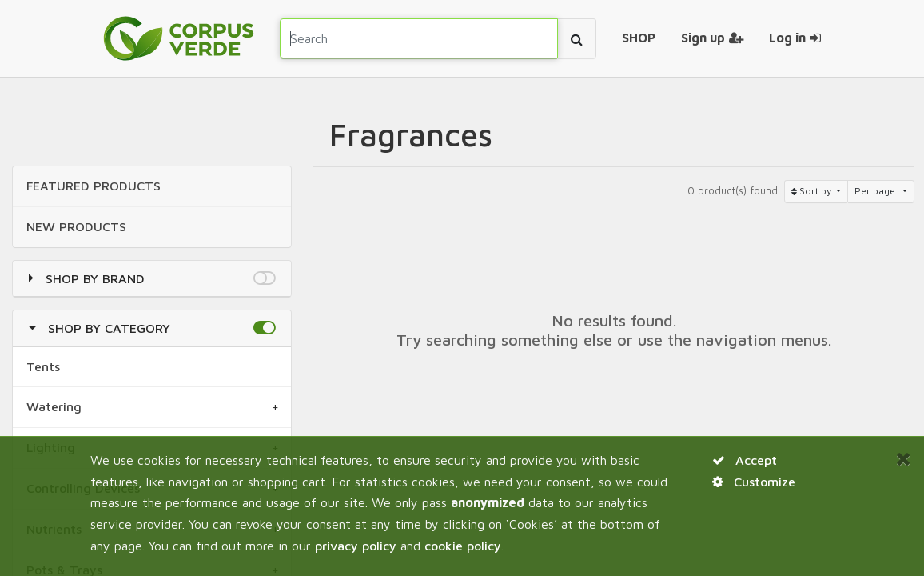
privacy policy (356, 546)
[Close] (904, 459)
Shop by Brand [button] (95, 278)
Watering (54, 406)
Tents (43, 366)
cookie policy (463, 546)
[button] (264, 278)
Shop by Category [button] (109, 328)
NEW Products (76, 226)
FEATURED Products (94, 186)
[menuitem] (639, 38)
